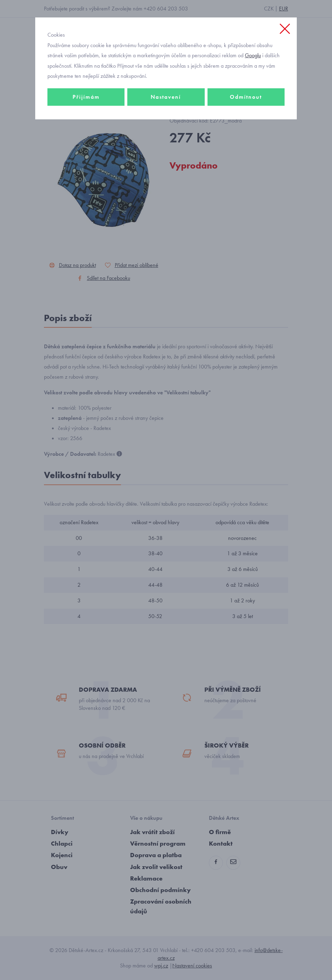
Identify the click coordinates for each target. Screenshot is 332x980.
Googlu (253, 55)
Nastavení (166, 97)
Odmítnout (246, 97)
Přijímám (86, 97)
